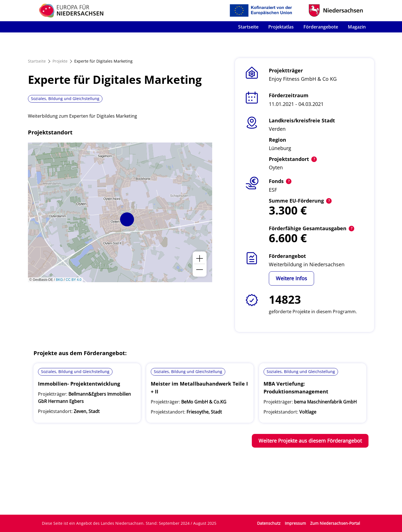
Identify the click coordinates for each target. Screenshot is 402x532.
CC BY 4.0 (73, 280)
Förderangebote (321, 27)
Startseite (248, 27)
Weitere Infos (291, 278)
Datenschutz (269, 523)
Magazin (357, 27)
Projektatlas (281, 27)
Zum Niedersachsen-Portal (335, 523)
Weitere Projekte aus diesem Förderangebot (310, 441)
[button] (127, 219)
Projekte (60, 61)
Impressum (295, 523)
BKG (59, 280)
